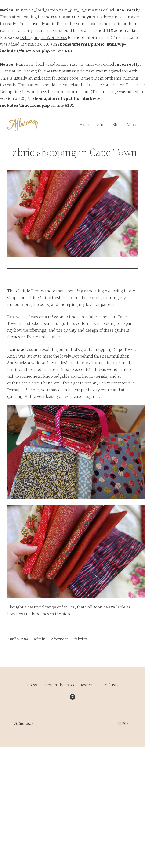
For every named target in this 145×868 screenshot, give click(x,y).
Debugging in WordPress (43, 37)
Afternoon (60, 639)
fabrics (81, 639)
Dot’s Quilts (81, 349)
